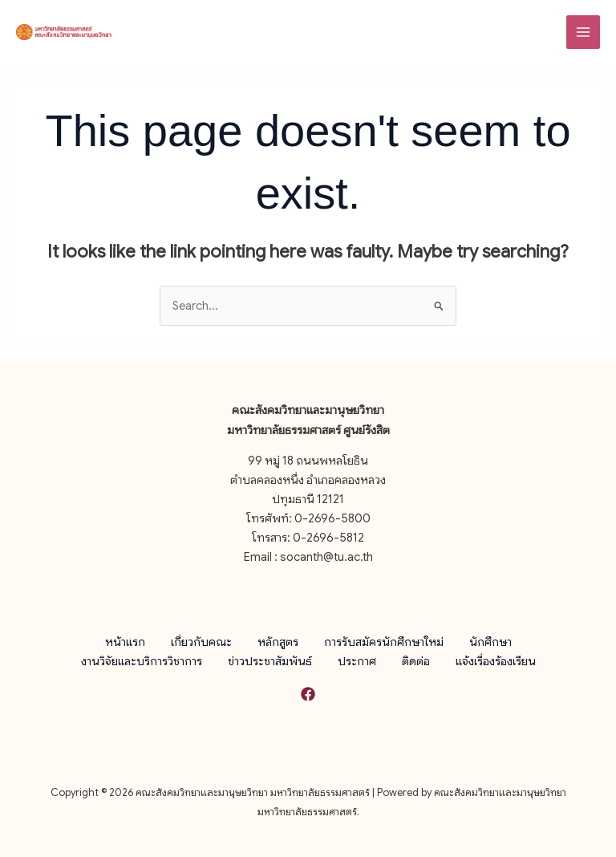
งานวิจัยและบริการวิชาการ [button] (142, 660)
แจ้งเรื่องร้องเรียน (496, 660)
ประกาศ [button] (357, 660)
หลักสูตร (278, 641)
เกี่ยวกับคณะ (201, 641)
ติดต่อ (416, 660)
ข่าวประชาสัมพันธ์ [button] (270, 660)
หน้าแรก (125, 641)
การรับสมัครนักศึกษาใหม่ (384, 641)
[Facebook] (308, 694)
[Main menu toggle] (583, 32)
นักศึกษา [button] (490, 641)
